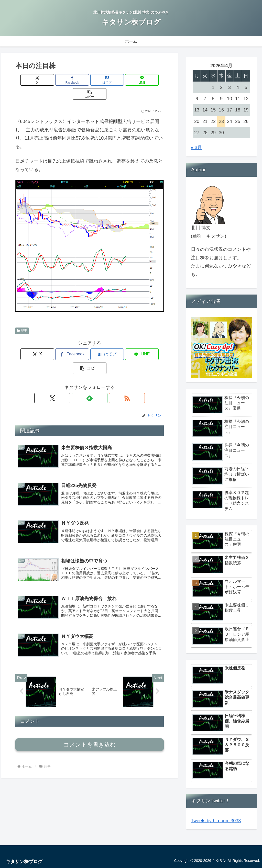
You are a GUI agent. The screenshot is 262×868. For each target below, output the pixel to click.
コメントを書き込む (90, 723)
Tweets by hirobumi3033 (216, 821)
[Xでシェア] (40, 80)
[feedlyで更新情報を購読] (90, 370)
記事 (22, 317)
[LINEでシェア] (114, 80)
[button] (140, 80)
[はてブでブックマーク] (90, 80)
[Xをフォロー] (78, 370)
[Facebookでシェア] (65, 80)
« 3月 (196, 148)
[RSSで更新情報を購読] (101, 370)
